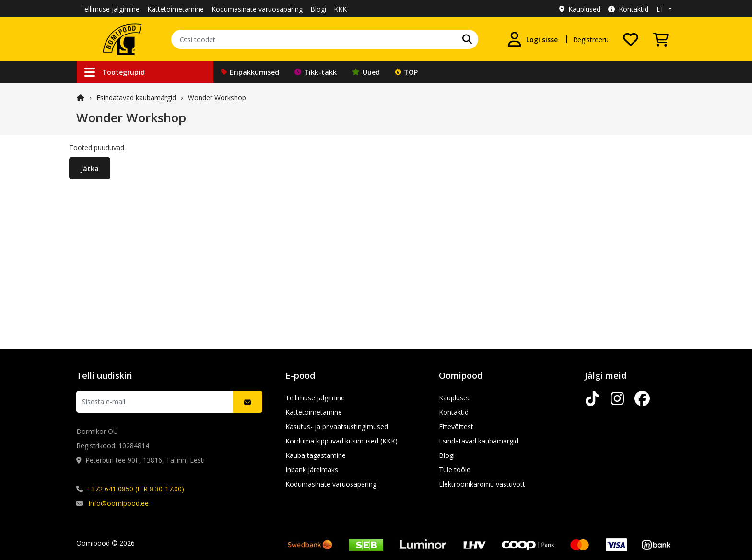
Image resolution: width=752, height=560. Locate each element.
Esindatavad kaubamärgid (136, 98)
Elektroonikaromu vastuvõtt (482, 484)
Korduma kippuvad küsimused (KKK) (341, 441)
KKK (340, 9)
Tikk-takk (316, 72)
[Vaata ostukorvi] (661, 39)
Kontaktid (628, 9)
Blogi (318, 9)
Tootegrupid (115, 72)
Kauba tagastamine (316, 455)
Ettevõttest (456, 426)
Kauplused (580, 9)
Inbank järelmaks (312, 470)
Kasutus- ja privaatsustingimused (337, 426)
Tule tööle (455, 470)
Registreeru (591, 40)
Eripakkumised (250, 72)
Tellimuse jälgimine (110, 9)
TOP (406, 72)
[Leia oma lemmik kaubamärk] (467, 39)
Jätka (90, 169)
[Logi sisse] (532, 39)
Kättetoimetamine (176, 9)
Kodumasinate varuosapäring (257, 9)
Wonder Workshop (217, 98)
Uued (366, 72)
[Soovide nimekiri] (631, 39)
